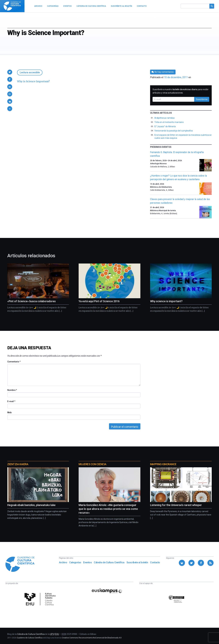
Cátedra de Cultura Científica (109, 562)
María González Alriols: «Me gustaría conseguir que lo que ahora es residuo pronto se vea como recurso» (108, 509)
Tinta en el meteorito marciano (169, 122)
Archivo (63, 562)
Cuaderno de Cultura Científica (30, 638)
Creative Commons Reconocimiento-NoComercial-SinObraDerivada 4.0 (92, 638)
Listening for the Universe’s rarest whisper (176, 505)
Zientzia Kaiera (18, 464)
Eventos (87, 562)
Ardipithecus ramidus (165, 118)
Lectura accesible (30, 72)
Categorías (75, 562)
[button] (10, 72)
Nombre (12, 390)
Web (9, 412)
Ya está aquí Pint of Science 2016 (99, 301)
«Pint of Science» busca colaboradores (31, 301)
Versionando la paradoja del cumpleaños (174, 131)
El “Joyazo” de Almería (165, 126)
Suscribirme (202, 99)
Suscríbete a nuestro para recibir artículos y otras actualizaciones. (181, 91)
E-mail (11, 401)
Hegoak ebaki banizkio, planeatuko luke (31, 505)
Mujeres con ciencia (92, 464)
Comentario (14, 362)
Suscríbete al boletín (137, 562)
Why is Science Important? (33, 81)
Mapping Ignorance (163, 464)
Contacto (155, 562)
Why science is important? (166, 301)
